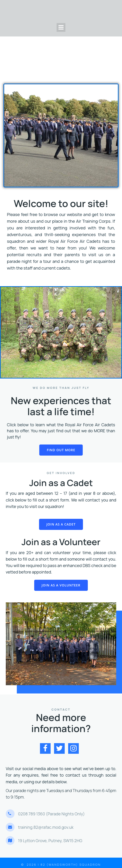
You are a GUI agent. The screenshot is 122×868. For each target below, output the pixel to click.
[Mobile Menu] (61, 27)
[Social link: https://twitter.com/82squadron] (61, 748)
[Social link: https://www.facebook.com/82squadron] (47, 748)
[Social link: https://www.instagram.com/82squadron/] (75, 748)
